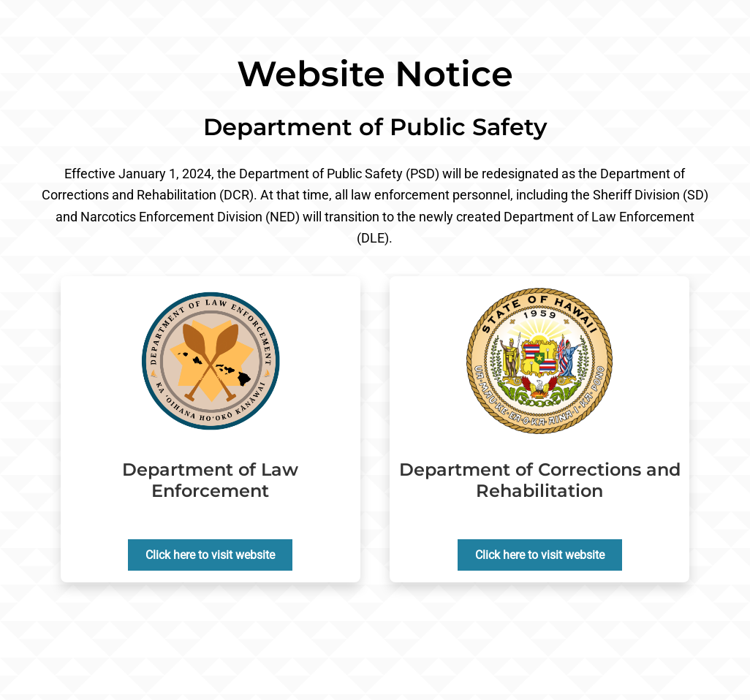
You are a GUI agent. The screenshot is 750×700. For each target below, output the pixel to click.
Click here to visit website (210, 555)
